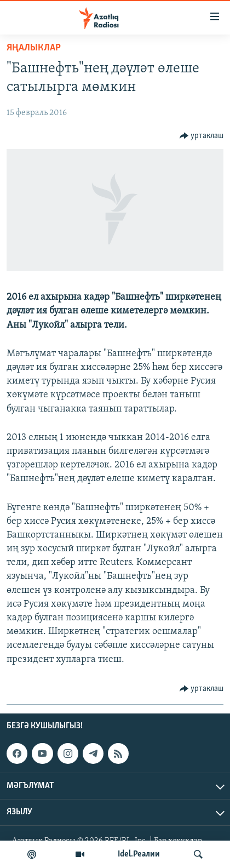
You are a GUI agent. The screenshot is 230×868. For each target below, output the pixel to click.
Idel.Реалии (139, 854)
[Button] (202, 136)
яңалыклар (34, 48)
